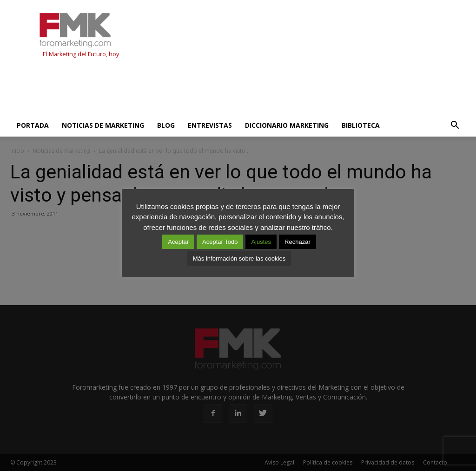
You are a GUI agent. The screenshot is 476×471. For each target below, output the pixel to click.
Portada (33, 125)
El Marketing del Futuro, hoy (81, 54)
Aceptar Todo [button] (220, 242)
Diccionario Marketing (287, 125)
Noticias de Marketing (103, 125)
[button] (455, 125)
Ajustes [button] (261, 242)
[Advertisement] (179, 89)
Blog (166, 125)
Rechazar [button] (297, 242)
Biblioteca (361, 125)
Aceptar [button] (178, 242)
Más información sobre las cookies (239, 258)
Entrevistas (210, 125)
